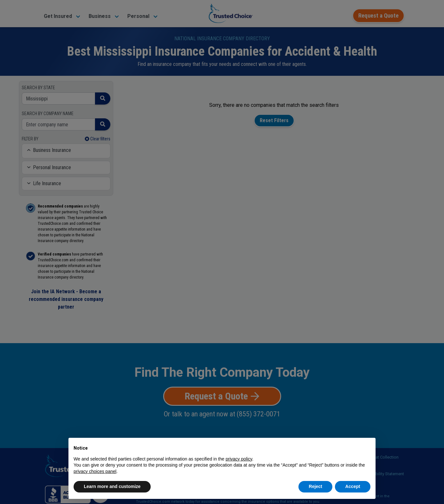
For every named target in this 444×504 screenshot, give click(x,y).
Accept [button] (353, 486)
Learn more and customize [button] (112, 486)
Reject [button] (315, 486)
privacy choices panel (95, 471)
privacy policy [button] (239, 459)
